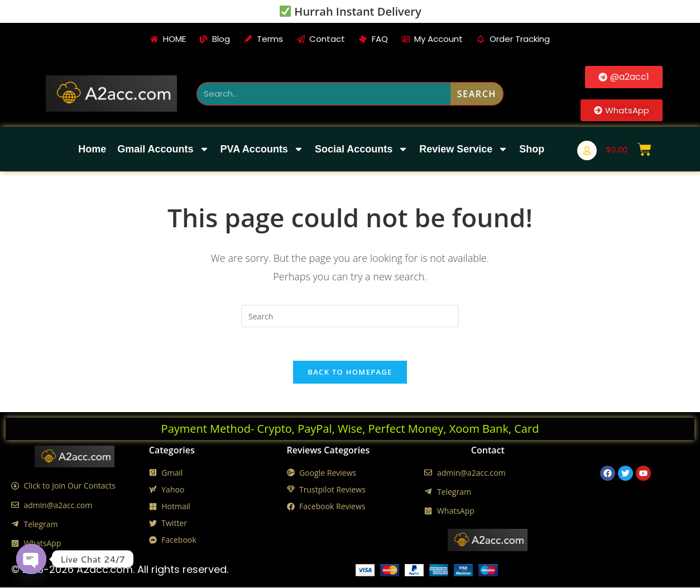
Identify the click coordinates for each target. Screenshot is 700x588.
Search (477, 94)
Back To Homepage (350, 372)
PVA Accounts (262, 149)
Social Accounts (361, 149)
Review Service (464, 149)
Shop (532, 149)
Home (92, 149)
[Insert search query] (350, 316)
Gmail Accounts (163, 149)
